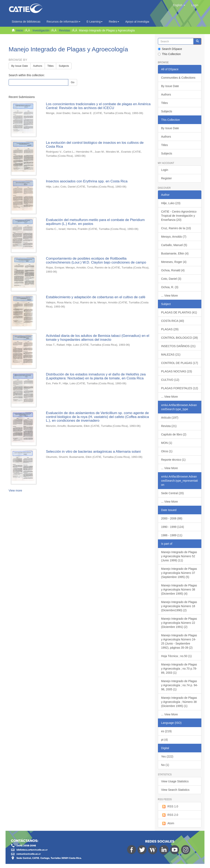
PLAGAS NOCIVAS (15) (177, 371)
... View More (169, 296)
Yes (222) (167, 756)
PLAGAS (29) (170, 329)
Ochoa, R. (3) (170, 287)
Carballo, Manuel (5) (174, 245)
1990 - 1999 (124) (173, 527)
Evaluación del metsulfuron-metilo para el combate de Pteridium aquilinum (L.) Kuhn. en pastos (95, 222)
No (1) (165, 765)
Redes (114, 22)
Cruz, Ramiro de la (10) (176, 228)
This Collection (169, 54)
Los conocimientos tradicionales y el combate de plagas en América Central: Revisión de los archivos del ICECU (98, 106)
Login (165, 170)
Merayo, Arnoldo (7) (174, 237)
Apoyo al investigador (140, 22)
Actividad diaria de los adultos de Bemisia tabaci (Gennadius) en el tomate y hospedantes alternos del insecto (98, 338)
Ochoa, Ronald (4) (173, 270)
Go (72, 82)
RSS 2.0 (170, 815)
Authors (38, 66)
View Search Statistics (175, 790)
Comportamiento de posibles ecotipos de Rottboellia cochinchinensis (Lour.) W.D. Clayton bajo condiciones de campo (96, 260)
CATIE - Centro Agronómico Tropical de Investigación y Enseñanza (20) (179, 216)
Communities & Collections (178, 78)
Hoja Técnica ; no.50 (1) (176, 656)
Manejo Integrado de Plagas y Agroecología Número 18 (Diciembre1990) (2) (179, 606)
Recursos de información (63, 22)
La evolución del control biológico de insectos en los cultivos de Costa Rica (95, 145)
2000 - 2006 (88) (172, 518)
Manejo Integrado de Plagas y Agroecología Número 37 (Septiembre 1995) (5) (179, 573)
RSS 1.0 (170, 807)
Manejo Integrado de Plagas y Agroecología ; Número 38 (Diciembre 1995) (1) (179, 702)
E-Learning (95, 22)
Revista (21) (169, 426)
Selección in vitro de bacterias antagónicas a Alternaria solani (93, 452)
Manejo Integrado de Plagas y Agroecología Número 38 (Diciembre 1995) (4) (179, 589)
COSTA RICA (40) (173, 321)
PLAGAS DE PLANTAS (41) (179, 312)
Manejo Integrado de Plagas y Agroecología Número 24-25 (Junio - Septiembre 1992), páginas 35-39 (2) (179, 641)
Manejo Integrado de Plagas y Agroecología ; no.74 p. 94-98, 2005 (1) (180, 685)
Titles (51, 66)
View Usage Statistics (175, 781)
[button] (179, 5)
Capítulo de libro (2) (174, 434)
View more (15, 490)
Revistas (65, 30)
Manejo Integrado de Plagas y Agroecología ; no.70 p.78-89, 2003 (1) (179, 669)
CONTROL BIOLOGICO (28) (180, 338)
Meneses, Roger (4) (174, 262)
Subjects (64, 66)
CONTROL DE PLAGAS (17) (180, 363)
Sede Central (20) (173, 493)
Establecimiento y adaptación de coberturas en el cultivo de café (96, 297)
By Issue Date (20, 66)
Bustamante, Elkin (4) (175, 253)
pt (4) (165, 740)
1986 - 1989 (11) (172, 535)
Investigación (41, 30)
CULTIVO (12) (170, 380)
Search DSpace (170, 49)
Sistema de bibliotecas (26, 22)
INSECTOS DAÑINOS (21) (178, 346)
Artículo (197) (170, 418)
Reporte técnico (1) (173, 460)
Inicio (20, 30)
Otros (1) (167, 451)
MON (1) (167, 443)
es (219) (166, 731)
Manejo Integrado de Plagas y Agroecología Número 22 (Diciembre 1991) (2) (179, 623)
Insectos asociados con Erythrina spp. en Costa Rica (87, 181)
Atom (168, 823)
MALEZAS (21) (171, 355)
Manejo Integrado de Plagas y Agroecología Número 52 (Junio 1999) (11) (179, 556)
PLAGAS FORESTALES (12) (180, 388)
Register (167, 178)
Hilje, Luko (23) (171, 203)
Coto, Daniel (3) (171, 279)
